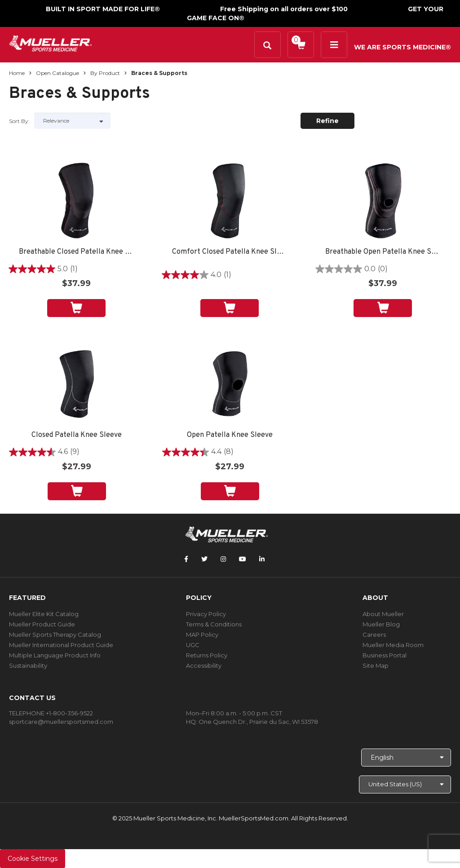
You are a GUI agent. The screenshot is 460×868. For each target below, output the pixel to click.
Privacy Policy (206, 614)
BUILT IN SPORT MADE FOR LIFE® (103, 9)
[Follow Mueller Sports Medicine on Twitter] (204, 559)
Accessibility (204, 665)
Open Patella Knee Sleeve (230, 435)
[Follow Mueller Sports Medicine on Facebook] (186, 559)
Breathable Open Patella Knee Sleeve (383, 252)
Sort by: (19, 121)
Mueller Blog (381, 624)
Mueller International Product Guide (61, 645)
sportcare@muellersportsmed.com (61, 722)
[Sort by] (72, 121)
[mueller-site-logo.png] (51, 42)
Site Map (376, 665)
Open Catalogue (57, 73)
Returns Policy (207, 655)
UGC (193, 645)
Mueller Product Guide (42, 624)
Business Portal (385, 655)
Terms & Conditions (214, 624)
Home (17, 73)
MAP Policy (202, 634)
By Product (105, 73)
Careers (374, 634)
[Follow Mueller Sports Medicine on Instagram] (223, 559)
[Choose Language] (406, 758)
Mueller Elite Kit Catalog (44, 614)
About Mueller (383, 614)
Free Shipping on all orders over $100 (284, 9)
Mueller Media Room (393, 645)
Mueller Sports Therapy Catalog (55, 634)
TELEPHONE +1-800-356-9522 (51, 713)
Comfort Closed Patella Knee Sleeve (230, 252)
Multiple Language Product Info (55, 655)
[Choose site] (405, 784)
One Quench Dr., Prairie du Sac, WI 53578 (258, 722)
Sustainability (28, 665)
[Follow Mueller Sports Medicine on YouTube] (243, 559)
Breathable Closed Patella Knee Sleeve (76, 252)
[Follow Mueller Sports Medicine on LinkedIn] (262, 559)
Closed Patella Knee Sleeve (77, 435)
